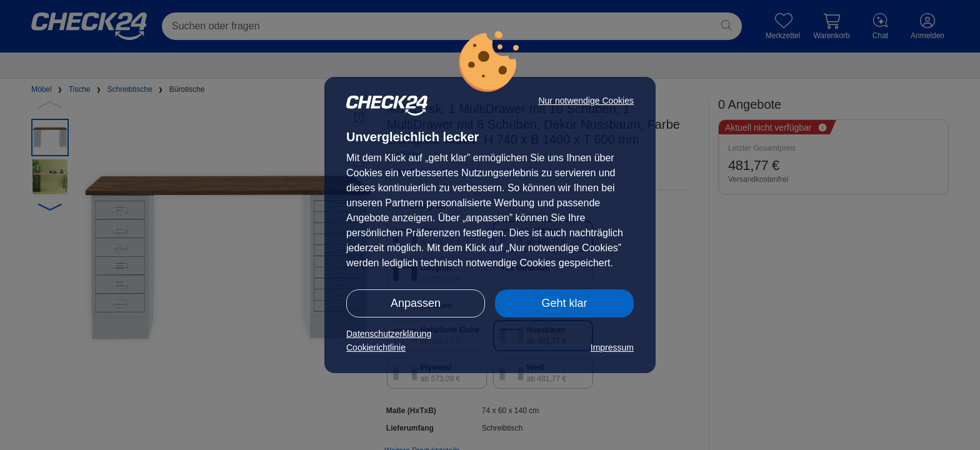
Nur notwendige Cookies (586, 101)
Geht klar (564, 303)
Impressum (612, 347)
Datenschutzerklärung (389, 334)
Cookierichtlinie (376, 347)
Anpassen (416, 303)
